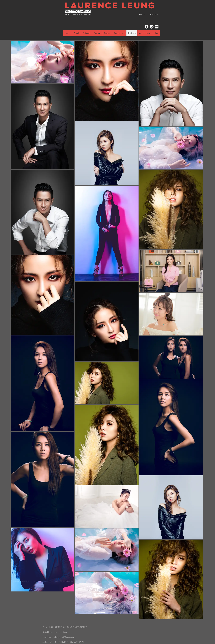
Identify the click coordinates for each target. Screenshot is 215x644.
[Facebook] (147, 27)
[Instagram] (152, 27)
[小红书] (157, 27)
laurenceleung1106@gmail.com (61, 637)
